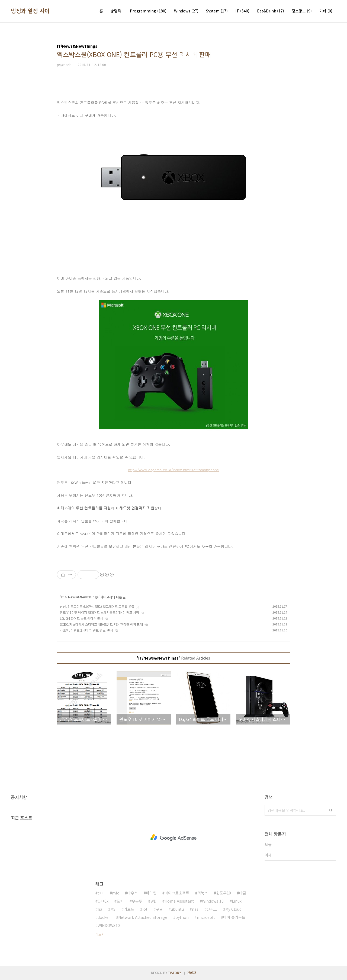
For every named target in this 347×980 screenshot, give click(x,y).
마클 (243, 893)
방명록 (116, 11)
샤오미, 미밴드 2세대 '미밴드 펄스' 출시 (86, 630)
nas (195, 909)
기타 (326, 11)
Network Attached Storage (143, 917)
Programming (148, 11)
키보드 (129, 909)
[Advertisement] (173, 838)
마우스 (132, 893)
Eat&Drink (271, 11)
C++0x (103, 901)
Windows (186, 11)
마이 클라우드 (234, 917)
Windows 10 (213, 901)
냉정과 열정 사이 (30, 11)
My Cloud (233, 909)
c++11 (212, 909)
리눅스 (203, 893)
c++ (101, 893)
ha (100, 909)
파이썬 (151, 893)
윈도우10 (224, 893)
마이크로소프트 (177, 893)
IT (242, 11)
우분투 (137, 901)
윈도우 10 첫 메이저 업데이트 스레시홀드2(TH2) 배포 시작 (99, 612)
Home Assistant (179, 901)
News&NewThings (83, 597)
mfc (115, 893)
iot (145, 909)
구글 (159, 909)
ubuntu (177, 909)
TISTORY (175, 973)
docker (104, 917)
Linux (237, 901)
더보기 (100, 934)
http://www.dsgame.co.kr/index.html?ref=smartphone (174, 470)
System (217, 11)
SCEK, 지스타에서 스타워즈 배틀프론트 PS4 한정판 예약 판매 (101, 624)
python (182, 917)
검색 (331, 810)
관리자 (192, 973)
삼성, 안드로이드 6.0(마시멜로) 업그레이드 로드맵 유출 (97, 606)
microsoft (206, 917)
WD (153, 901)
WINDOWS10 (109, 925)
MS (113, 909)
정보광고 (302, 11)
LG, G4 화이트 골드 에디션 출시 (81, 618)
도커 (120, 901)
